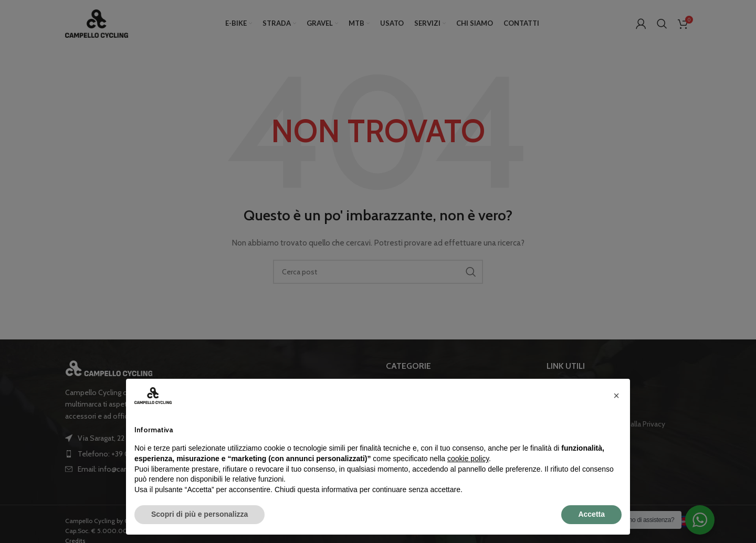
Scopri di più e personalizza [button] (199, 514)
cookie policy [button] (468, 459)
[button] (616, 396)
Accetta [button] (591, 514)
